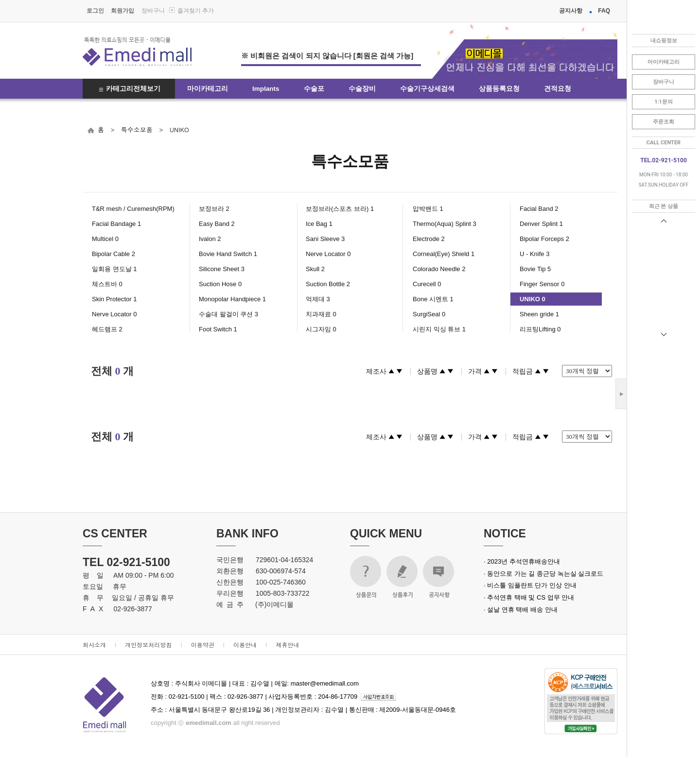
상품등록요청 (499, 89)
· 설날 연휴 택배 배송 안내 (521, 610)
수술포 (314, 89)
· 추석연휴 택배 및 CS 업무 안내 (529, 597)
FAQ (604, 11)
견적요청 (558, 89)
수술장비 (362, 89)
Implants (266, 89)
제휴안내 (287, 645)
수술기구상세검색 (427, 89)
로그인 (95, 11)
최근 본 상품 (664, 206)
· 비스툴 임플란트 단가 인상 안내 (530, 585)
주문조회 (664, 122)
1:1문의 (664, 102)
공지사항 (571, 11)
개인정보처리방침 (148, 645)
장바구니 (153, 11)
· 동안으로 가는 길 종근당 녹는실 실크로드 (543, 574)
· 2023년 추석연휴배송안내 (522, 561)
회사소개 (94, 645)
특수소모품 (137, 129)
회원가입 (122, 11)
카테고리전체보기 (133, 89)
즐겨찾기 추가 (196, 11)
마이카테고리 (208, 89)
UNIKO (179, 129)
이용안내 (245, 645)
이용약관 (203, 645)
